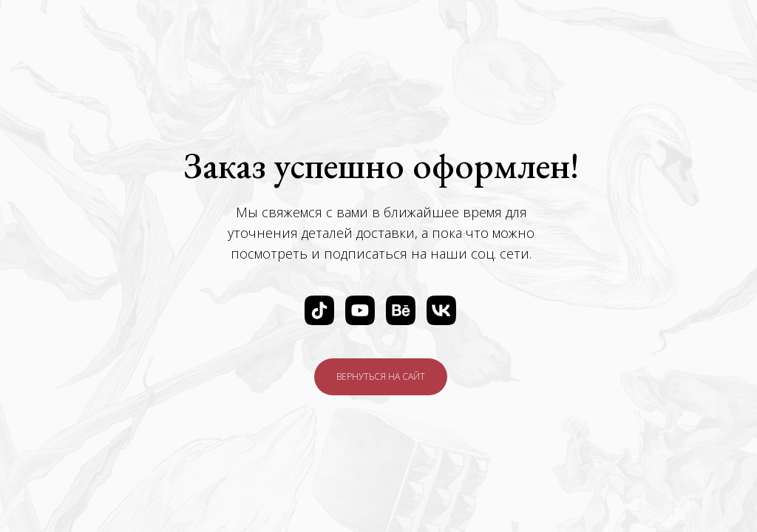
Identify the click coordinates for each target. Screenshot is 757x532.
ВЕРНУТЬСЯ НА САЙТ (381, 376)
